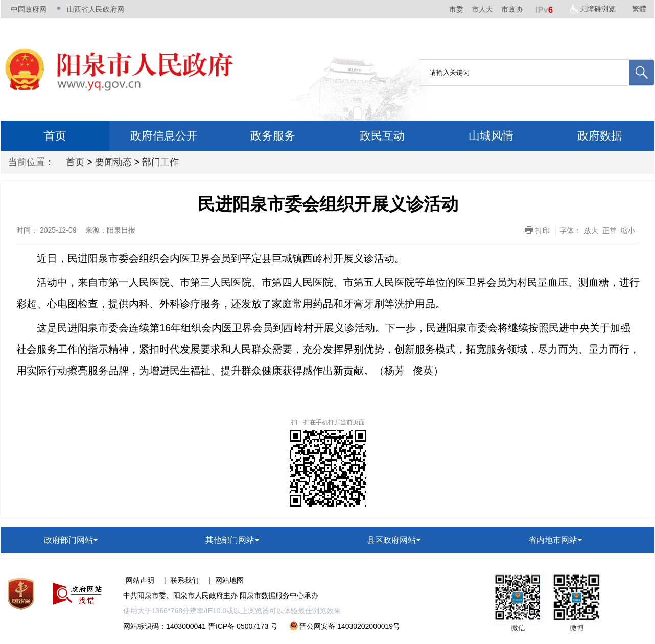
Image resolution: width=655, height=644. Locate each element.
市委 (456, 9)
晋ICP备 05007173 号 (243, 626)
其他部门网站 (230, 540)
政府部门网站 (68, 540)
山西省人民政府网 (96, 9)
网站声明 (140, 580)
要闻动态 (113, 162)
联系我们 (184, 580)
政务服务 (273, 136)
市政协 (512, 9)
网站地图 (229, 580)
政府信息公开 (164, 136)
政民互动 (382, 136)
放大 (591, 231)
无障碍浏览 (598, 9)
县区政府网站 (391, 540)
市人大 (482, 9)
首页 (55, 136)
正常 (610, 231)
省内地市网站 (553, 540)
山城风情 (491, 136)
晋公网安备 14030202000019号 (345, 626)
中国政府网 (29, 9)
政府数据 (600, 136)
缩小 (628, 231)
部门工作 (160, 162)
